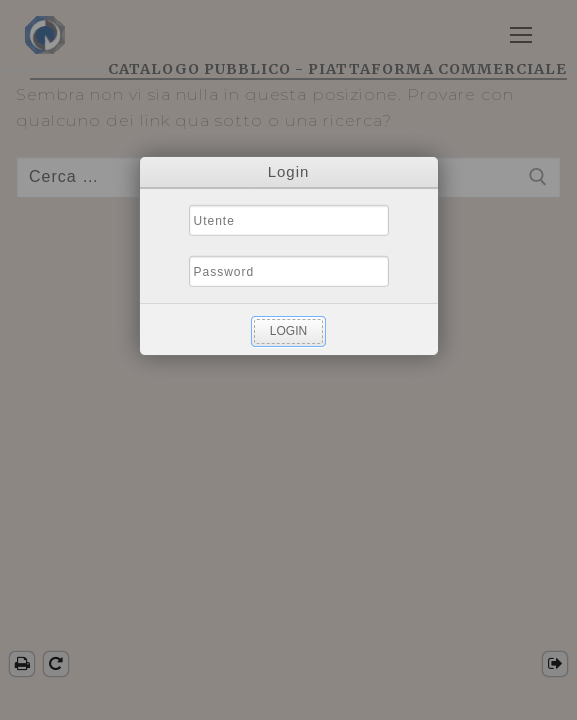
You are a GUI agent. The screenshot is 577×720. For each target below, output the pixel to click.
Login (288, 331)
